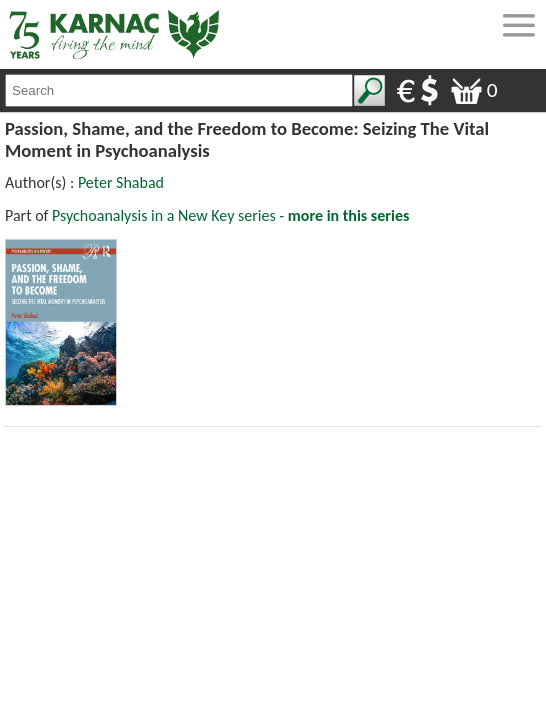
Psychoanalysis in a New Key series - (230, 215)
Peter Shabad (121, 182)
